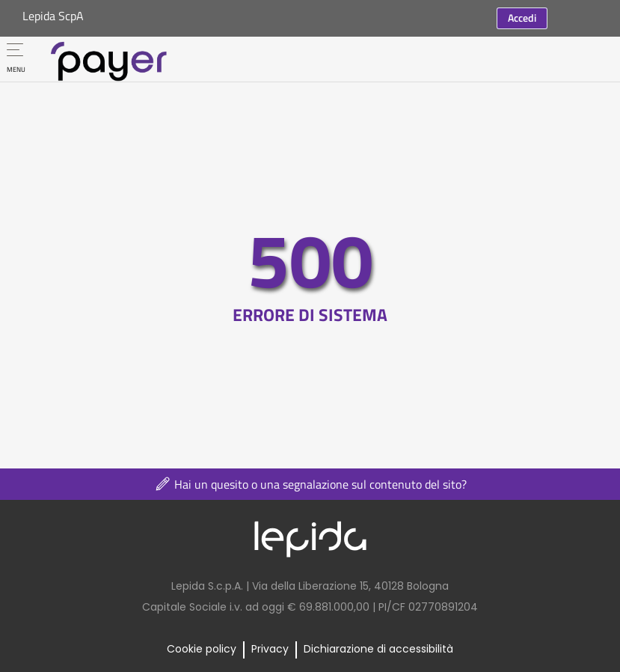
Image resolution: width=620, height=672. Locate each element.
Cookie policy (202, 649)
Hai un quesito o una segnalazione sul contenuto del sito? (310, 484)
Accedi (522, 18)
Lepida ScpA (53, 16)
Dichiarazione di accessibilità (378, 649)
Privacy (270, 649)
